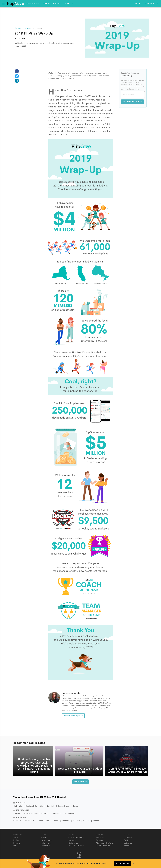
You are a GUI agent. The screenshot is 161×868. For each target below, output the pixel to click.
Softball (97, 821)
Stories (57, 4)
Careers (99, 840)
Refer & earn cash (76, 846)
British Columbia (31, 813)
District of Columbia (34, 806)
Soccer (86, 821)
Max (15, 846)
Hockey (76, 821)
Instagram (128, 843)
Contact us (46, 846)
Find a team (69, 4)
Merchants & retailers (105, 843)
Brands (46, 4)
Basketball (29, 821)
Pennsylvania (64, 806)
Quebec (55, 813)
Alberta (17, 813)
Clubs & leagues (103, 846)
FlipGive (18, 28)
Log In (137, 4)
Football (66, 821)
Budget (16, 840)
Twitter (127, 840)
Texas (75, 806)
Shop (15, 837)
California (17, 806)
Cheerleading (43, 821)
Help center (46, 843)
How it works (33, 4)
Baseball (17, 821)
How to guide (47, 840)
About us (100, 837)
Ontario (45, 813)
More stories (81, 782)
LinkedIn (127, 846)
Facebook (128, 837)
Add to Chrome (122, 863)
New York (50, 806)
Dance (56, 821)
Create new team (152, 4)
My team (72, 840)
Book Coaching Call (73, 716)
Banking (17, 843)
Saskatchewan (69, 813)
